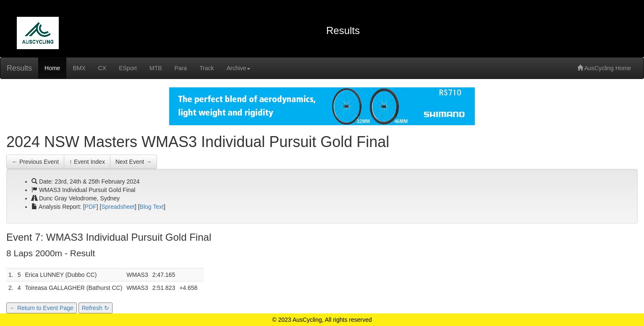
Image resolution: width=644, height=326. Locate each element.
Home (52, 68)
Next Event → (134, 162)
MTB (156, 68)
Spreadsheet (118, 207)
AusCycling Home (604, 68)
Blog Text (152, 207)
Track (207, 68)
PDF (91, 207)
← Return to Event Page (42, 308)
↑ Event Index (87, 162)
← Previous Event (35, 162)
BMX (79, 68)
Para (181, 68)
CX (102, 68)
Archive (239, 68)
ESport (128, 68)
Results (19, 68)
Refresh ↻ (96, 308)
